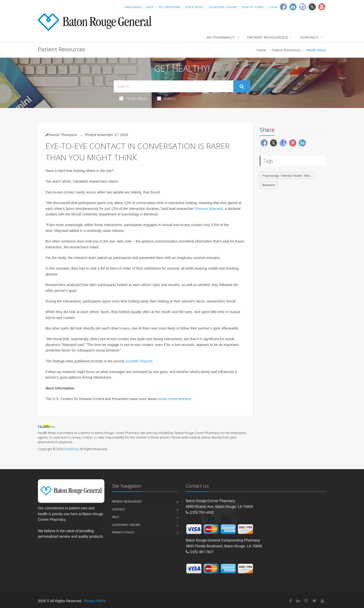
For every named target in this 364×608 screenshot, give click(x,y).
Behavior (269, 185)
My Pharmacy (221, 37)
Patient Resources (268, 37)
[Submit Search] (242, 86)
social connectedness (174, 399)
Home (261, 50)
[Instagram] (303, 7)
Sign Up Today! (253, 7)
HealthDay (71, 449)
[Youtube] (322, 7)
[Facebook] (283, 7)
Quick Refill (195, 7)
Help (150, 7)
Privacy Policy (123, 532)
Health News (134, 98)
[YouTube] (323, 601)
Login (273, 7)
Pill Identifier (169, 7)
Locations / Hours (223, 7)
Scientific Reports (139, 361)
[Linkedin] (293, 7)
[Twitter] (312, 7)
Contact (310, 37)
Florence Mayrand (209, 209)
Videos (167, 98)
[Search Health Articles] (174, 86)
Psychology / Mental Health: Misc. (287, 176)
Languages (133, 7)
